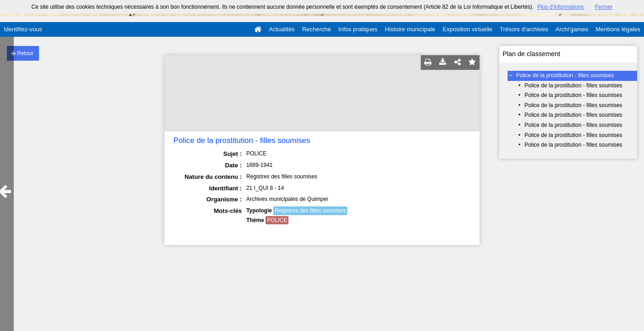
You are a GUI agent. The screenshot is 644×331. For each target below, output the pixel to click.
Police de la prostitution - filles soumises (565, 75)
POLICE (277, 220)
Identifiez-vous (23, 29)
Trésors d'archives (524, 29)
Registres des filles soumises (310, 211)
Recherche (317, 29)
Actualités (282, 29)
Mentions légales (618, 29)
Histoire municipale (410, 29)
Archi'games (572, 29)
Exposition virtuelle (468, 29)
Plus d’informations (561, 7)
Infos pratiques (358, 29)
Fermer (604, 7)
